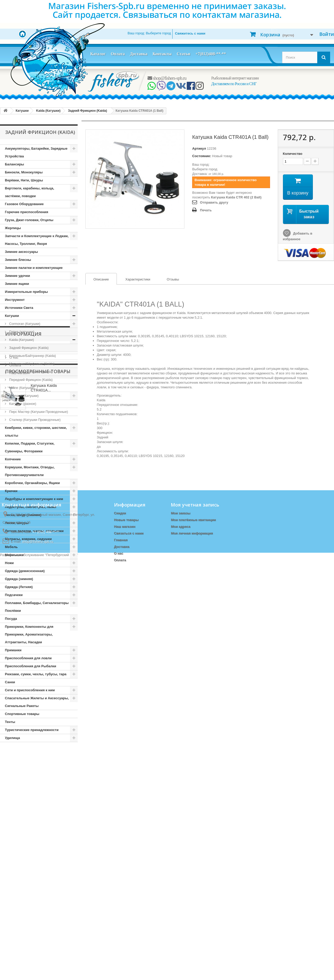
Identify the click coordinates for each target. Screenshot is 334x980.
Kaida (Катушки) (21, 340)
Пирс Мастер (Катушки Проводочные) (38, 412)
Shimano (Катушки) (23, 396)
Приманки (13, 650)
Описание (97, 279)
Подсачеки (14, 595)
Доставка (139, 54)
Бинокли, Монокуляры (24, 172)
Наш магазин (19, 795)
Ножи (9, 563)
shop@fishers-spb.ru (167, 78)
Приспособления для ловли (28, 658)
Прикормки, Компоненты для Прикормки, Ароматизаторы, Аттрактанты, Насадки (29, 634)
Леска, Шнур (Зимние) (23, 515)
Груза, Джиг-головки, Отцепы (29, 220)
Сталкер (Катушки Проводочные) (34, 420)
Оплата (118, 54)
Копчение (13, 459)
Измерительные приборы (26, 292)
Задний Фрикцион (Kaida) (28, 348)
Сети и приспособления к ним (30, 690)
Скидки (120, 896)
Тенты (10, 722)
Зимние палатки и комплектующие (34, 268)
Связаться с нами (129, 916)
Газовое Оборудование (24, 204)
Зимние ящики (17, 284)
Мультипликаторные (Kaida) (30, 372)
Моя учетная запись (195, 887)
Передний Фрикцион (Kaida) (30, 380)
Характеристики (138, 279)
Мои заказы (180, 896)
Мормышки (14, 555)
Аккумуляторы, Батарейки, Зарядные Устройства (36, 152)
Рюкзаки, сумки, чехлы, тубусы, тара (36, 674)
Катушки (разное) (22, 404)
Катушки (12, 316)
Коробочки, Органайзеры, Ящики (32, 483)
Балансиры (14, 164)
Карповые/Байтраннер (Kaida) (32, 356)
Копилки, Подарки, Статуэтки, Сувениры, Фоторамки (30, 447)
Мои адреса (180, 909)
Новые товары (126, 902)
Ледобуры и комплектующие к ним (34, 499)
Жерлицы (13, 228)
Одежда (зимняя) (19, 579)
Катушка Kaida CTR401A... (44, 830)
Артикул (199, 148)
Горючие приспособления (27, 212)
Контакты (162, 54)
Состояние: (202, 156)
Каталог (98, 54)
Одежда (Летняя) (19, 587)
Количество (293, 154)
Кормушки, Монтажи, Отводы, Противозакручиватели (30, 471)
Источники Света (19, 308)
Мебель (11, 547)
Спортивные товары (22, 714)
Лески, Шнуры (17, 523)
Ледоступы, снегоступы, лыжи (31, 507)
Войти (327, 34)
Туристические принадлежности (32, 730)
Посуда (11, 619)
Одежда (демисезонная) (25, 571)
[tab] (101, 279)
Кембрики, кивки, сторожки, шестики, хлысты (36, 432)
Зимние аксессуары (21, 252)
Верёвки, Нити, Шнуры (24, 180)
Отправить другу (214, 202)
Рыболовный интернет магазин (235, 78)
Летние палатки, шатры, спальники (34, 531)
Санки (10, 682)
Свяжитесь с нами (190, 33)
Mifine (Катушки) (21, 388)
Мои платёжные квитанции (193, 902)
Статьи (184, 54)
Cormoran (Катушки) (24, 324)
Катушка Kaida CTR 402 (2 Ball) (236, 197)
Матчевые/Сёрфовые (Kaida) (31, 364)
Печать (206, 210)
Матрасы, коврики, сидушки (28, 539)
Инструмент (15, 300)
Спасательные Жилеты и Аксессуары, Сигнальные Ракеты (37, 702)
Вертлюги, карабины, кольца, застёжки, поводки (30, 192)
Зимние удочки (17, 276)
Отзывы (173, 279)
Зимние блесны (18, 260)
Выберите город (205, 169)
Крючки (11, 491)
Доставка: (200, 174)
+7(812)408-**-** (211, 54)
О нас (13, 779)
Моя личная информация (192, 916)
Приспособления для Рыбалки (31, 666)
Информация (23, 758)
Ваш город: (149, 33)
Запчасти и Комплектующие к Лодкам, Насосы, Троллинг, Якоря (37, 240)
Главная (121, 923)
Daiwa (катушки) (21, 332)
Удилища (12, 738)
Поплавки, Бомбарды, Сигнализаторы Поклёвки (37, 607)
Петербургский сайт (62, 978)
